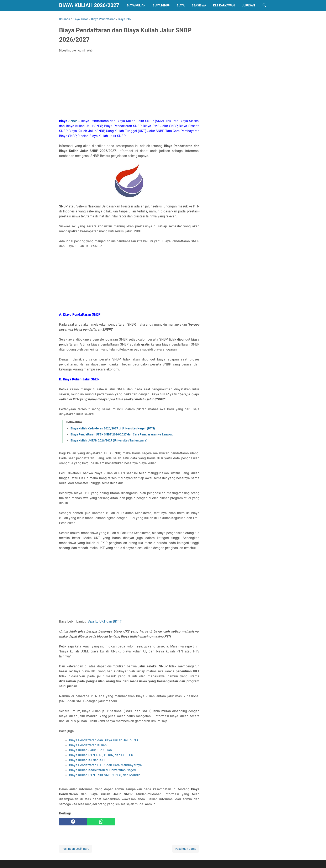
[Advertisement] (129, 87)
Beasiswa (199, 5)
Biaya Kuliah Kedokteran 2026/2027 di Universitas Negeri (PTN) (113, 428)
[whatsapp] (101, 822)
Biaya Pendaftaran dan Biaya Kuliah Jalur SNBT (104, 740)
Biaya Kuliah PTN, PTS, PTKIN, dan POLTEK (101, 755)
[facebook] (73, 822)
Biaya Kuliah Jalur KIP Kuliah (90, 750)
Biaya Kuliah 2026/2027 (89, 5)
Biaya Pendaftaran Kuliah (88, 745)
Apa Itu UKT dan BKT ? (105, 621)
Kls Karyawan (224, 5)
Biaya (181, 5)
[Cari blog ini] (264, 5)
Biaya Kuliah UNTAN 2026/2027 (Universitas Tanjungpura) (109, 440)
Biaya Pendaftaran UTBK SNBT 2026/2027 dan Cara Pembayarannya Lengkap (122, 434)
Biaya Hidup (161, 5)
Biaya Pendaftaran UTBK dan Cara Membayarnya (105, 765)
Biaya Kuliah (136, 5)
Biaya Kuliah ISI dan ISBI (87, 760)
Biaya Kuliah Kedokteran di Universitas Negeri (102, 770)
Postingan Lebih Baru (75, 849)
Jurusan (248, 5)
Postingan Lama (186, 849)
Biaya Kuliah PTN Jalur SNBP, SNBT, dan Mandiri (105, 775)
